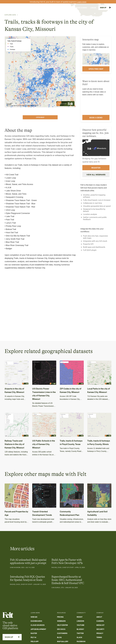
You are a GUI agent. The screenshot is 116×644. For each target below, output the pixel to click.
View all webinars (96, 175)
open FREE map (96, 69)
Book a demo (96, 118)
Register (96, 168)
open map (40, 117)
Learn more (82, 2)
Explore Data (10, 15)
